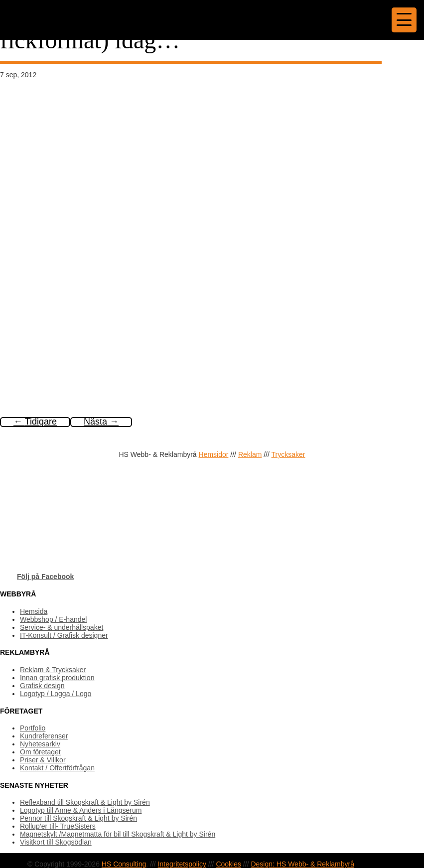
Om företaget (40, 752)
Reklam (250, 454)
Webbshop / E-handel (53, 619)
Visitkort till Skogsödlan (56, 842)
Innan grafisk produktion (57, 678)
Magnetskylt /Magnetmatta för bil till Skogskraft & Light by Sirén (118, 834)
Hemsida (34, 611)
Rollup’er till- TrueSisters (58, 826)
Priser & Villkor (43, 760)
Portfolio (33, 728)
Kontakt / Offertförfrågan (57, 768)
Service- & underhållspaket (62, 627)
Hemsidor (214, 454)
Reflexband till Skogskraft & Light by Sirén (85, 802)
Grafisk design (42, 686)
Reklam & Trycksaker (53, 670)
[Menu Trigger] (404, 20)
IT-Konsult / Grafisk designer (64, 635)
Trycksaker (288, 454)
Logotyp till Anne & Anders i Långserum (81, 810)
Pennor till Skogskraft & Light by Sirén (78, 818)
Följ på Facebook (45, 577)
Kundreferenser (44, 736)
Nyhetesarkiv (40, 744)
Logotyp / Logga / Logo (56, 694)
